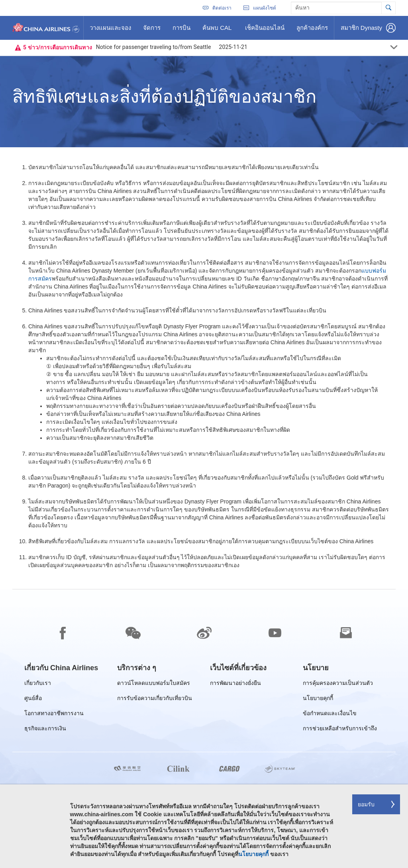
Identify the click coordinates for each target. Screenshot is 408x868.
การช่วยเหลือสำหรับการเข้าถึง (340, 730)
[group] (61, 668)
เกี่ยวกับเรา (38, 684)
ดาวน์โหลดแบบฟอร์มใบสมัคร (154, 684)
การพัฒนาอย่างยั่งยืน (235, 684)
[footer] (204, 729)
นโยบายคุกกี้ (318, 699)
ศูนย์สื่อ (33, 699)
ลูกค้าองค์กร (312, 31)
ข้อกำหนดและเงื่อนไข (330, 715)
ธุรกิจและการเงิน (45, 730)
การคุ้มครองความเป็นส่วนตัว (338, 684)
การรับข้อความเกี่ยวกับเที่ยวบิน (155, 699)
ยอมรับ (366, 804)
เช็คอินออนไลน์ (265, 31)
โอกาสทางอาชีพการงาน (54, 715)
